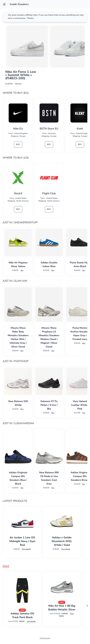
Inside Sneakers (19, 4)
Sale (6, 566)
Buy (18, 144)
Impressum (45, 638)
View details (26, 549)
